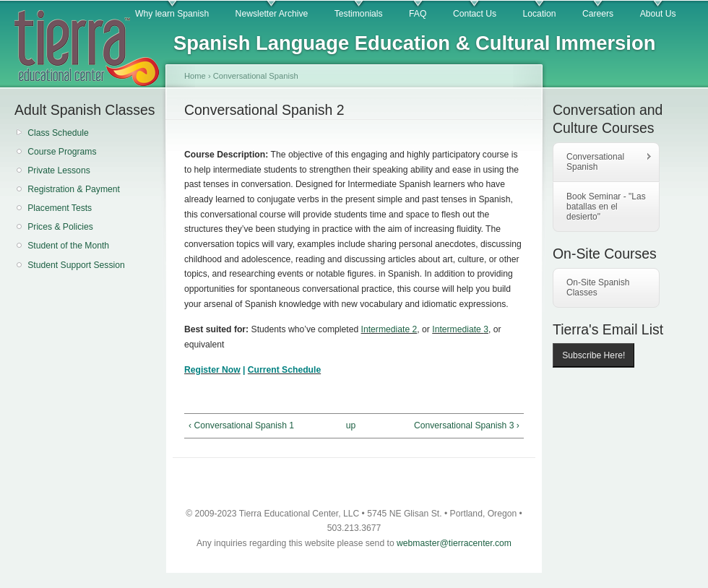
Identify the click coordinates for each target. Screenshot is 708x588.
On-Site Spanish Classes (598, 287)
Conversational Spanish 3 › (467, 425)
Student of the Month (68, 246)
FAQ (418, 14)
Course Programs (62, 152)
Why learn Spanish (172, 14)
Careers (598, 14)
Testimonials (359, 14)
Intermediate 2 (389, 329)
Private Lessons (59, 170)
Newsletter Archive (272, 14)
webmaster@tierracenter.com (454, 543)
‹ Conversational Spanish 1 (241, 425)
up (351, 425)
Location (540, 14)
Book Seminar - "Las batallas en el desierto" (606, 207)
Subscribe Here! (593, 355)
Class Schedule (58, 133)
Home (195, 76)
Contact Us (475, 14)
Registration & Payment (74, 189)
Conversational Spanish (256, 76)
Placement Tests (60, 208)
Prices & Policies (60, 227)
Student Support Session (76, 265)
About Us (658, 14)
